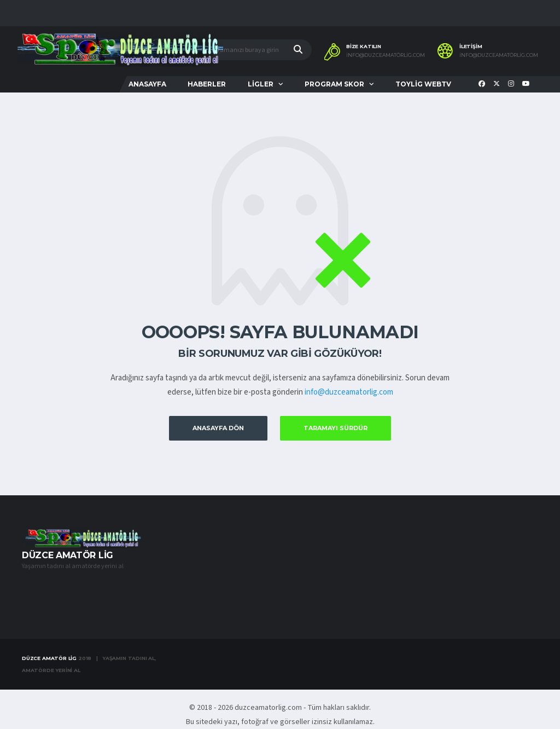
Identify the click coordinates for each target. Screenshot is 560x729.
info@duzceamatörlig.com (386, 55)
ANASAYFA (147, 84)
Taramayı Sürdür (336, 428)
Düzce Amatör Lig (49, 658)
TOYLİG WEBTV (423, 84)
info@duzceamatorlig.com (349, 392)
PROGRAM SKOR (334, 84)
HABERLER (207, 84)
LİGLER (261, 84)
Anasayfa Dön (218, 428)
